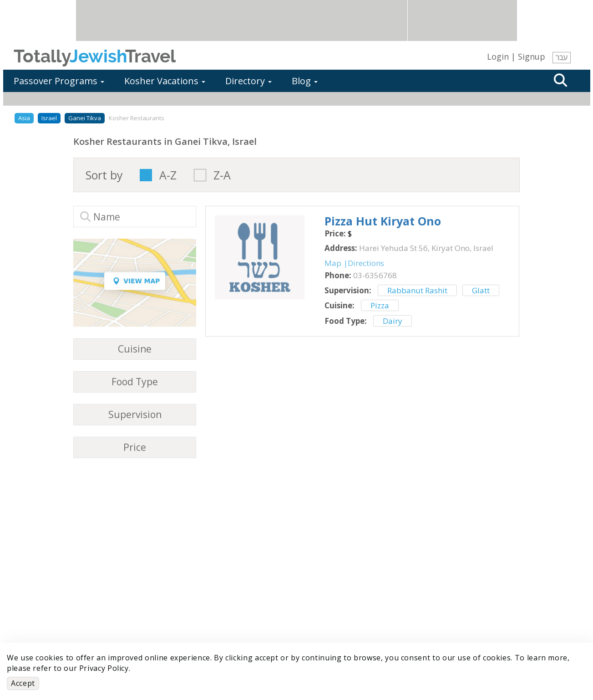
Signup (532, 56)
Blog (305, 81)
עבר (562, 57)
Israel (49, 118)
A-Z (168, 175)
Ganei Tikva (85, 118)
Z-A (222, 175)
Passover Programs (59, 81)
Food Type (135, 382)
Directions (366, 263)
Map (333, 263)
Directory (248, 81)
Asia (24, 118)
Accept (23, 683)
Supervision (135, 415)
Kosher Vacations (165, 81)
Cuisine (135, 349)
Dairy (393, 321)
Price (135, 447)
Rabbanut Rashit (417, 290)
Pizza (380, 305)
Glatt (481, 290)
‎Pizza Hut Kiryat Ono (383, 221)
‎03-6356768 (375, 275)
